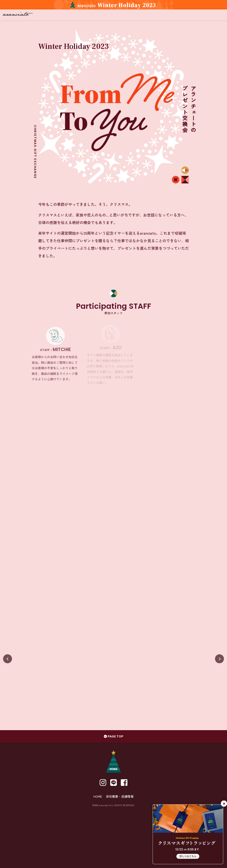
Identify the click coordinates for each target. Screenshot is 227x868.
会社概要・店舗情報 (120, 796)
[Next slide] (219, 659)
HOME (98, 796)
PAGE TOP (113, 736)
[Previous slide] (8, 659)
